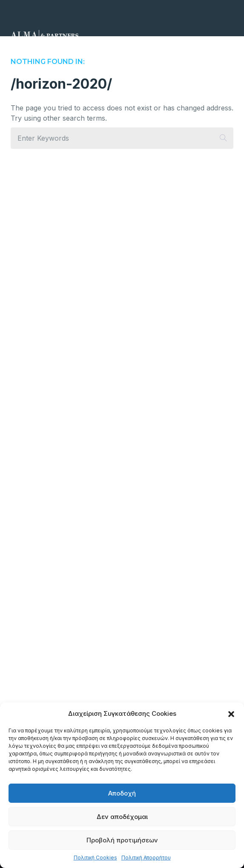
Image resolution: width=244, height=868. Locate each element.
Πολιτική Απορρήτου (146, 858)
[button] (231, 714)
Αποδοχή (122, 793)
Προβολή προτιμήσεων (122, 840)
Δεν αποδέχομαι (122, 817)
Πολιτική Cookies (95, 858)
